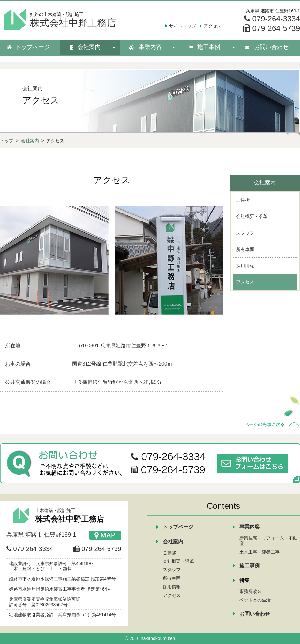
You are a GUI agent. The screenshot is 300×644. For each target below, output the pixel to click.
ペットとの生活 (255, 600)
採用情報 (172, 587)
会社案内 (30, 141)
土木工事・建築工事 (259, 552)
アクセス (213, 26)
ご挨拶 (169, 553)
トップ (7, 141)
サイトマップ (183, 26)
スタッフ (172, 570)
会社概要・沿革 (178, 561)
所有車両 (172, 578)
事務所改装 (251, 591)
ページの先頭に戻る (265, 424)
